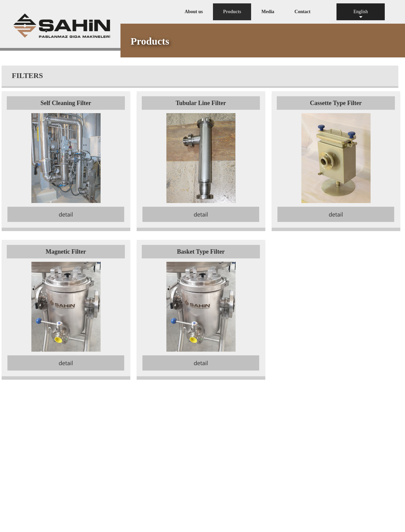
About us (194, 12)
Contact (303, 12)
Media (268, 12)
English (361, 15)
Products (232, 15)
